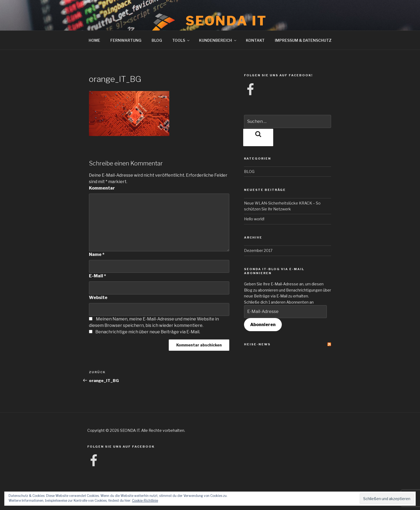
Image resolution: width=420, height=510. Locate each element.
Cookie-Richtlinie (145, 500)
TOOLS (181, 40)
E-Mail (97, 276)
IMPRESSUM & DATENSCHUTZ (303, 40)
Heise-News (257, 344)
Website (98, 298)
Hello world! (254, 219)
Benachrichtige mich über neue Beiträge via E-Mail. (148, 332)
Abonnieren (263, 325)
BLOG (157, 40)
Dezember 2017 (258, 250)
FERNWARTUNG (126, 40)
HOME (94, 40)
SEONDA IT (226, 21)
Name (97, 254)
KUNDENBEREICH (218, 40)
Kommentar (102, 188)
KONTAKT (255, 40)
